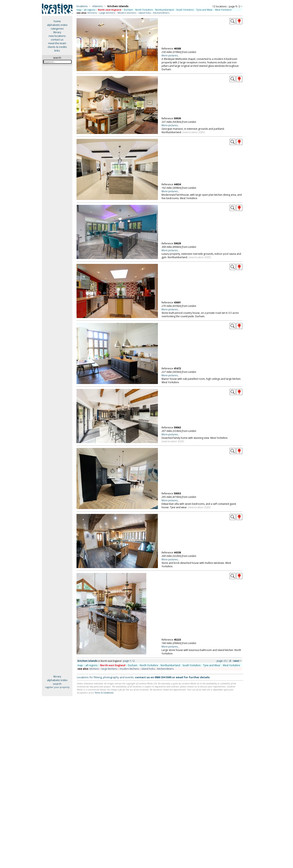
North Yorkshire (144, 10)
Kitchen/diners (161, 13)
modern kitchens (129, 669)
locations (82, 6)
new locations (57, 36)
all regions (90, 10)
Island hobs (145, 13)
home (57, 21)
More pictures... (171, 55)
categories (57, 29)
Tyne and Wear (204, 10)
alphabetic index (57, 25)
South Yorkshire (185, 10)
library (57, 32)
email (179, 677)
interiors (98, 6)
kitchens (94, 669)
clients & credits (57, 47)
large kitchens (109, 669)
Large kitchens (107, 13)
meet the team (57, 43)
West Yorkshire (223, 10)
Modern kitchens (127, 13)
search (57, 684)
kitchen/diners (165, 669)
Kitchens (92, 13)
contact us (57, 40)
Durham (128, 10)
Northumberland (165, 10)
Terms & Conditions (104, 693)
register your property (57, 687)
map (79, 10)
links (57, 50)
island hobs (148, 669)
